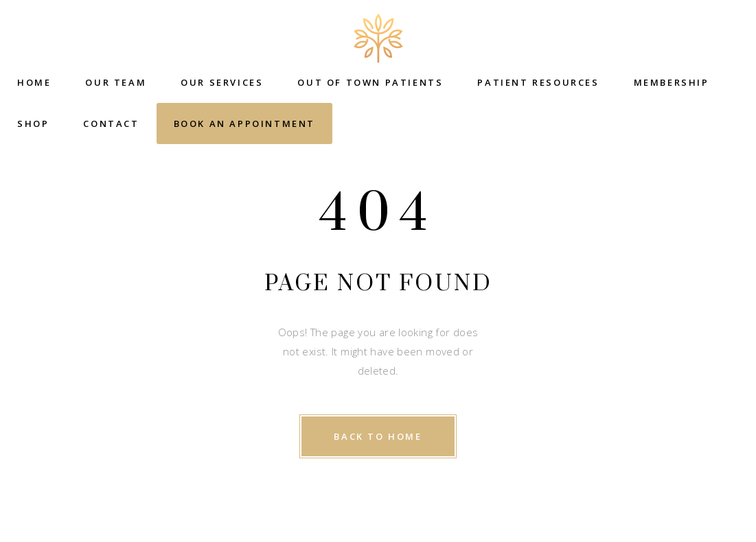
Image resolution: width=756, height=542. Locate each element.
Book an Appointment (244, 123)
